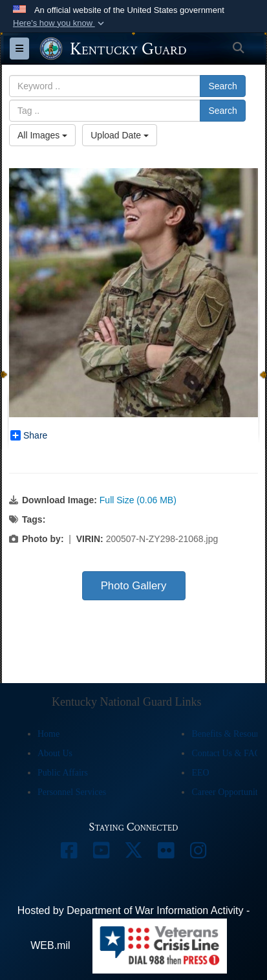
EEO (200, 773)
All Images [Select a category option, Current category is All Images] (42, 135)
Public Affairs (63, 773)
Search (222, 86)
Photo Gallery (134, 586)
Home (48, 734)
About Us (55, 753)
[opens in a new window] (69, 854)
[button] (60, 23)
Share (29, 435)
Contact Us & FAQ (226, 753)
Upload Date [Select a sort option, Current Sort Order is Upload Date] (120, 135)
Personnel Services (72, 792)
